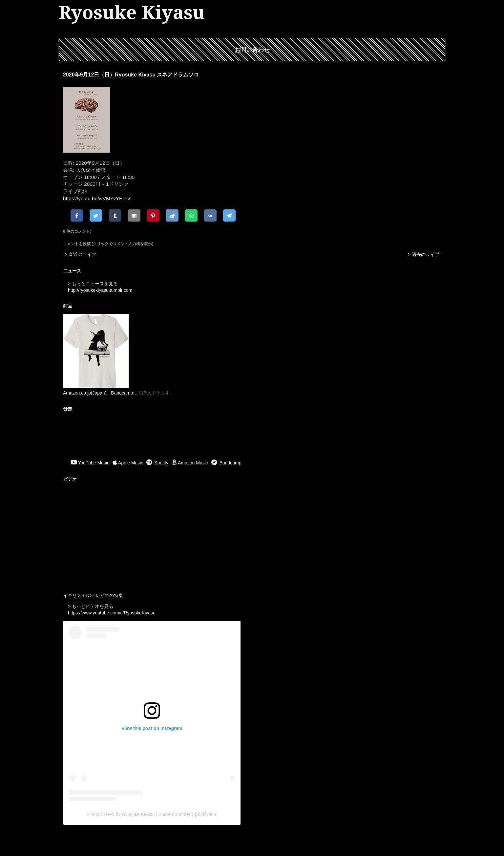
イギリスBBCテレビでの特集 (93, 595)
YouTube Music (90, 463)
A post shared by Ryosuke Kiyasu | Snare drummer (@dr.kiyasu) (152, 814)
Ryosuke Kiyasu (132, 13)
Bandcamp (122, 393)
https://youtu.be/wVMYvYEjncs (97, 198)
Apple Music (128, 463)
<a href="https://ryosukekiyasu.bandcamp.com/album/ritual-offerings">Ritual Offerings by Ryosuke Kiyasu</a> (252, 437)
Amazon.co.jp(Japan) (85, 393)
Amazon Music (190, 463)
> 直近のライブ (80, 254)
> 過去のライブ (424, 254)
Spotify (157, 463)
